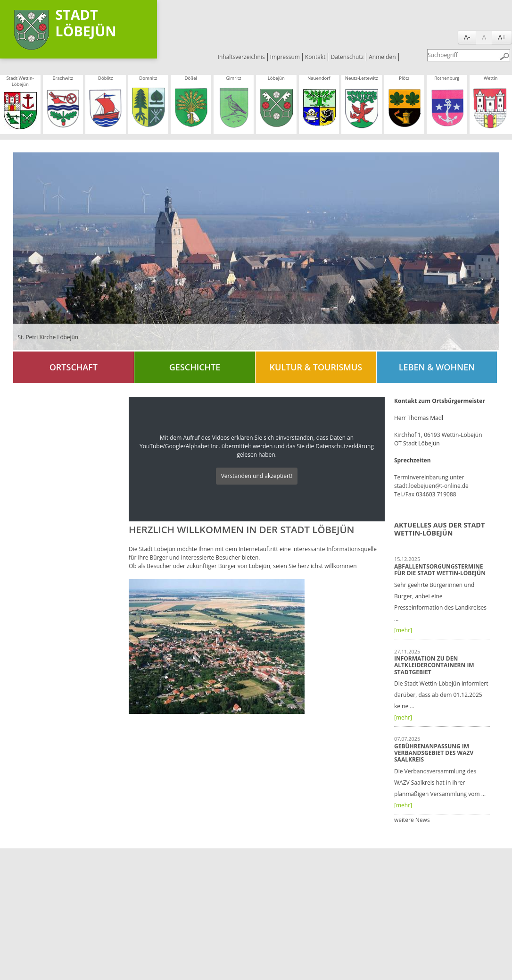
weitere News (412, 820)
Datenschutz (347, 57)
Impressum (285, 57)
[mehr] (403, 630)
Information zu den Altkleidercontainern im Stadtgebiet (434, 665)
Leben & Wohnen (437, 367)
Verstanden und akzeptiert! (257, 476)
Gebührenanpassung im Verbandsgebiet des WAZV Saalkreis (434, 753)
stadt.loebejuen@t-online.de (431, 486)
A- (467, 37)
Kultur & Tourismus (316, 367)
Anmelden (382, 57)
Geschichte (195, 367)
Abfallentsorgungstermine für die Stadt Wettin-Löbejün (440, 570)
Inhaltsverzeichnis (241, 57)
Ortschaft (74, 367)
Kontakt (315, 57)
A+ (502, 37)
